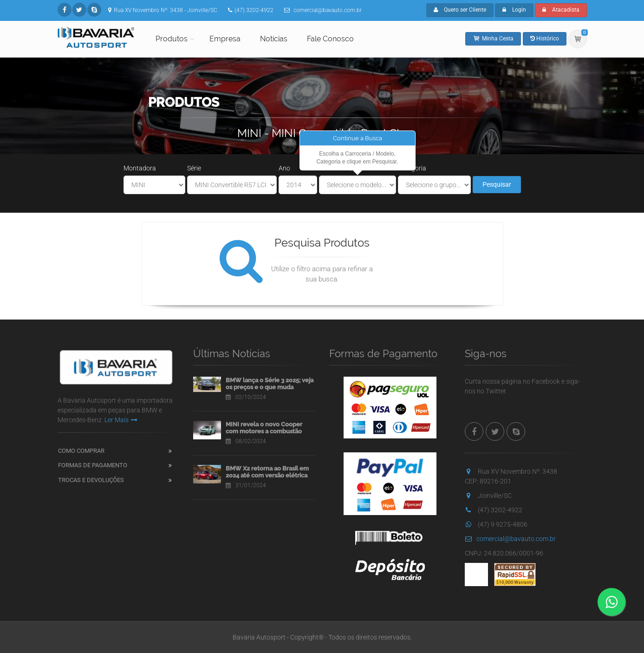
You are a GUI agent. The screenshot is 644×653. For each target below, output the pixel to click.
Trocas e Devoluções (91, 480)
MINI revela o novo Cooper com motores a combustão (264, 428)
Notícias (274, 39)
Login (514, 10)
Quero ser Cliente (460, 10)
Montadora (140, 168)
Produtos (172, 39)
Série (194, 168)
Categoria (412, 168)
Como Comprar (81, 451)
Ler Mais (121, 420)
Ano (284, 168)
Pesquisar (497, 184)
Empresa (225, 39)
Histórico (545, 39)
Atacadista (561, 10)
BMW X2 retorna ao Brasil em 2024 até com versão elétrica (267, 472)
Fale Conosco (330, 39)
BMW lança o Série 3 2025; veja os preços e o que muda (270, 384)
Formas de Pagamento (93, 465)
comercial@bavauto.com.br (510, 539)
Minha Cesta (493, 39)
